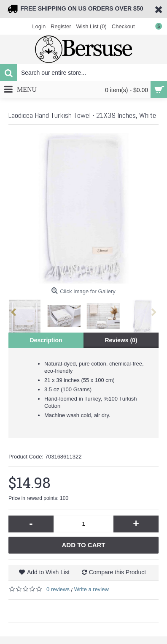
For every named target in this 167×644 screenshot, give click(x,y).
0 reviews (58, 589)
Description (46, 340)
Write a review (92, 589)
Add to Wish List (48, 572)
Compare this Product (117, 572)
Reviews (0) (121, 340)
